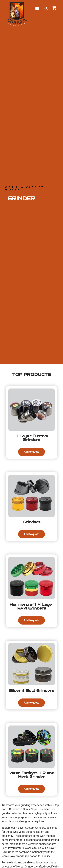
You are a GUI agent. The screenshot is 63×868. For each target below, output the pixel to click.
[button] (37, 8)
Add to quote (31, 452)
